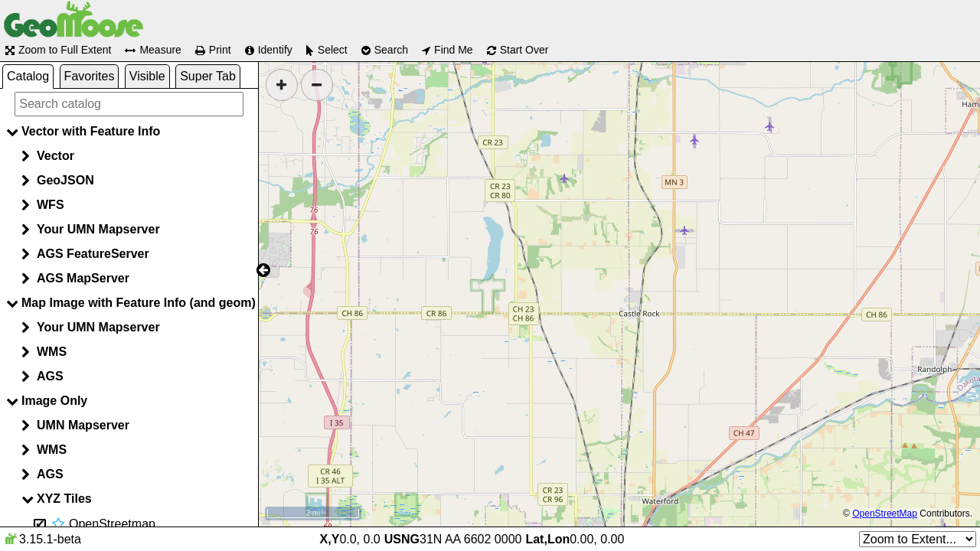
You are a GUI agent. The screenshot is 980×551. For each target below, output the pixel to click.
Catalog (28, 76)
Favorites (90, 76)
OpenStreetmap (112, 524)
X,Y (330, 539)
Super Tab (208, 76)
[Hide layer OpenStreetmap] (40, 525)
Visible (147, 76)
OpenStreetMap (885, 514)
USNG (402, 539)
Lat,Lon (547, 539)
